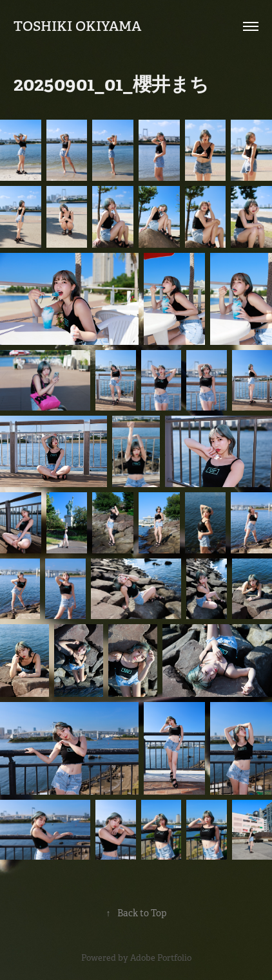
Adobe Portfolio (161, 958)
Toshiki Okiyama (77, 26)
